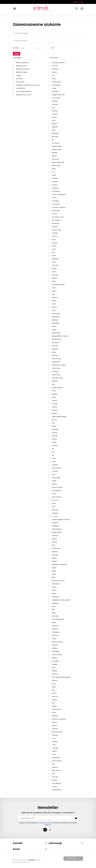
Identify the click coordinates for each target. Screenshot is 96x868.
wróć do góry (73, 859)
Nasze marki (78, 2)
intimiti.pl (32, 860)
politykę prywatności (45, 823)
